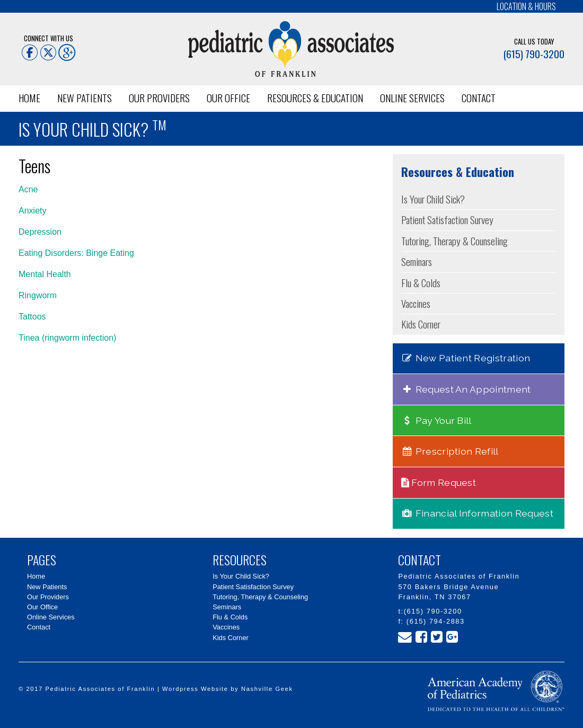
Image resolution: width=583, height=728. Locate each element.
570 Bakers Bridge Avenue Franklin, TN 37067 (448, 592)
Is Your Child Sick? (433, 199)
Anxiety (32, 211)
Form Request (439, 482)
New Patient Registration (466, 358)
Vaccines (416, 303)
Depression (40, 232)
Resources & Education (315, 98)
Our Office (228, 98)
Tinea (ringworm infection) (67, 338)
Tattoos (32, 317)
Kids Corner (421, 324)
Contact (479, 98)
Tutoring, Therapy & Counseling (454, 241)
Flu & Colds (421, 283)
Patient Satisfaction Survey (447, 220)
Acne (28, 189)
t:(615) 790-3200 (430, 611)
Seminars (417, 261)
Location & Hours (526, 6)
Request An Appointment (466, 389)
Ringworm (38, 295)
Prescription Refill (450, 451)
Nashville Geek (267, 689)
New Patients (85, 98)
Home (29, 98)
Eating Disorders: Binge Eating (76, 253)
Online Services (412, 98)
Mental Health (45, 274)
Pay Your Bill (436, 420)
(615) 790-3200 (534, 54)
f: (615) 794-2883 (431, 621)
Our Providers (159, 98)
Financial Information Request (477, 513)
